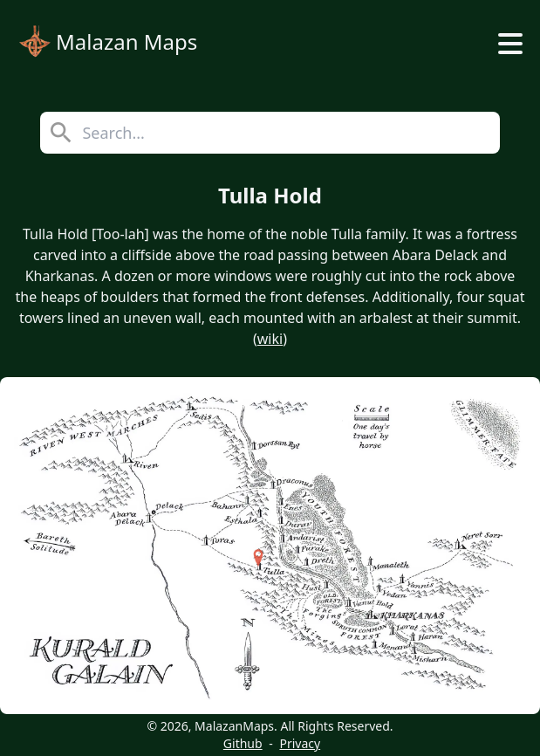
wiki (270, 339)
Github (243, 743)
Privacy (300, 743)
